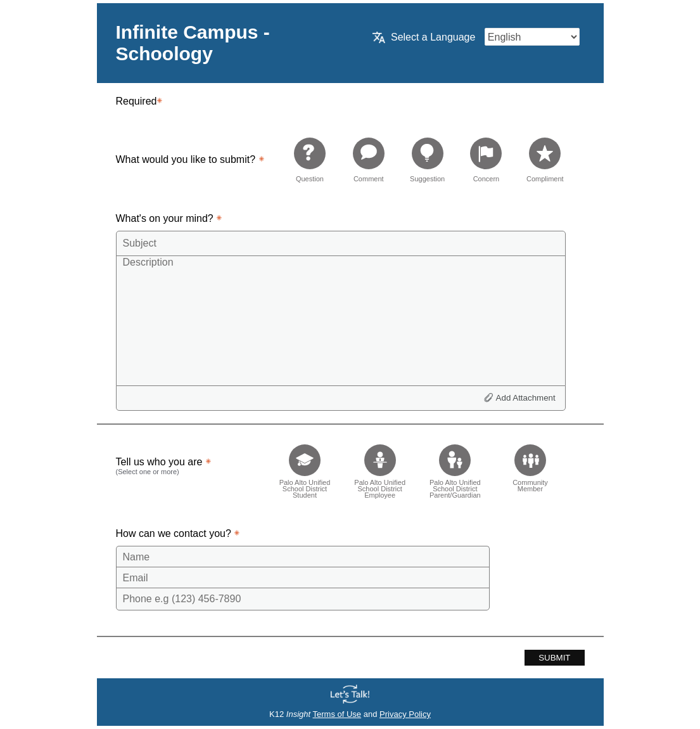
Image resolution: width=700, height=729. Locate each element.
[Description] (341, 320)
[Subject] (341, 243)
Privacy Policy (405, 714)
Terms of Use (337, 714)
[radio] (310, 159)
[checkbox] (305, 468)
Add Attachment (526, 398)
